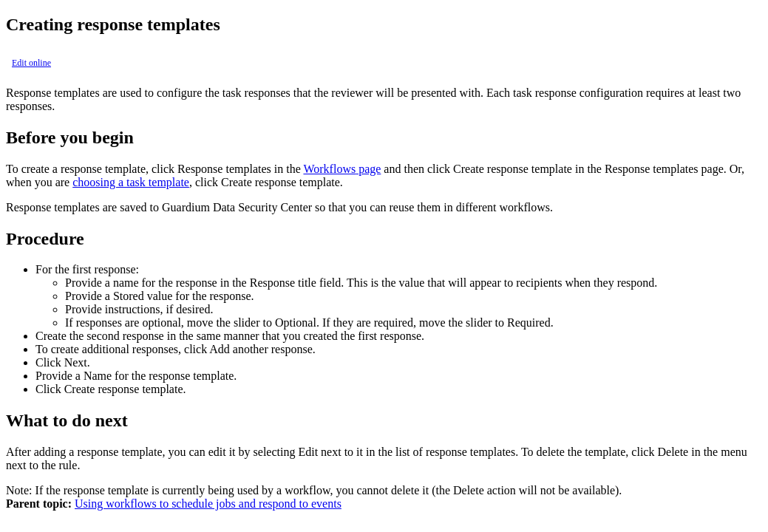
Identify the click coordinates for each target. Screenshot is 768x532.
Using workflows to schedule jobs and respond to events (208, 504)
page (342, 169)
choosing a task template (131, 182)
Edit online (31, 63)
